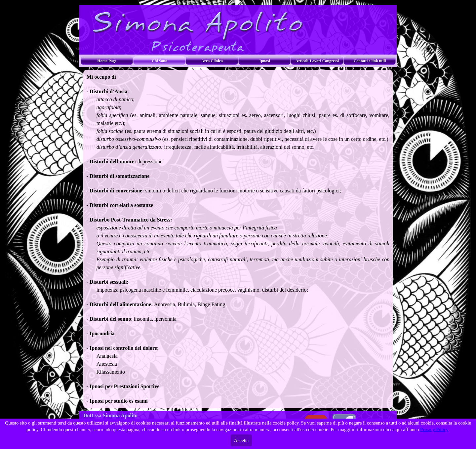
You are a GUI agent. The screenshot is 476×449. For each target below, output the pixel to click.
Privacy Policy (434, 429)
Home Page (107, 61)
